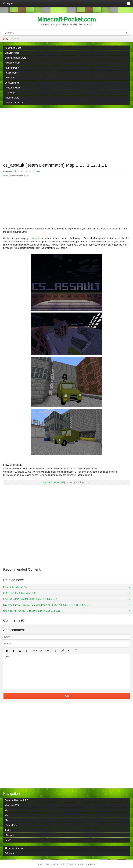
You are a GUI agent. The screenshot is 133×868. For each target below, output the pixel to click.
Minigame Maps (13, 63)
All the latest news (14, 848)
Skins (7, 820)
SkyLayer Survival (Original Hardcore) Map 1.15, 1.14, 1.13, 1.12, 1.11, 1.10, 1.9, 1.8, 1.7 (47, 605)
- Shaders (10, 835)
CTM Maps (10, 93)
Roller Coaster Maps (15, 103)
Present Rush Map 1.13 (15, 587)
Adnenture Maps (13, 48)
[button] (7, 651)
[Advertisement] (66, 134)
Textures (9, 830)
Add (67, 696)
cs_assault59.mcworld (53, 482)
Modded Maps (12, 98)
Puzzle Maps (11, 73)
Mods (7, 810)
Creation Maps (12, 53)
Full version (14, 39)
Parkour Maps (12, 68)
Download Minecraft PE (16, 800)
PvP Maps (10, 78)
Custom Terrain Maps (15, 58)
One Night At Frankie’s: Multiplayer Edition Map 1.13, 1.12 (32, 611)
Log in (9, 3)
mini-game (36, 238)
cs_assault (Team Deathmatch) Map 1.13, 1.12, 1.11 (55, 165)
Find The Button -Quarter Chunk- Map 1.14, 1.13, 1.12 (30, 599)
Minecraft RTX (12, 805)
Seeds (8, 840)
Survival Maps (12, 83)
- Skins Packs (12, 825)
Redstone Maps (13, 88)
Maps (7, 815)
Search (127, 33)
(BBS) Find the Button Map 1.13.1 (20, 593)
